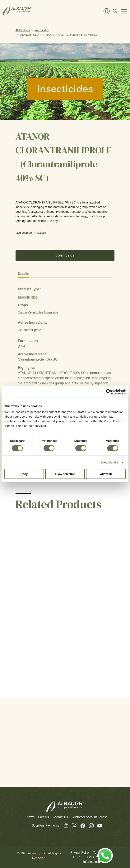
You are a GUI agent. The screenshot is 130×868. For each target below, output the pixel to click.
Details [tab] (23, 274)
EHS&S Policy (93, 857)
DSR (77, 857)
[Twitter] (72, 826)
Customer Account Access (90, 817)
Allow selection (65, 474)
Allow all (106, 474)
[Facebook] (81, 826)
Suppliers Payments (46, 825)
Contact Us (65, 256)
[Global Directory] (107, 11)
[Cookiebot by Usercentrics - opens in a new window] (109, 392)
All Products (23, 30)
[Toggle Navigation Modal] (124, 11)
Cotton (22, 312)
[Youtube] (98, 826)
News (30, 817)
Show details (109, 462)
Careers (43, 817)
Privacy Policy (80, 853)
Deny (24, 474)
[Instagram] (89, 826)
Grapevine (51, 312)
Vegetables (35, 312)
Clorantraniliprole (29, 330)
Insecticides (42, 30)
